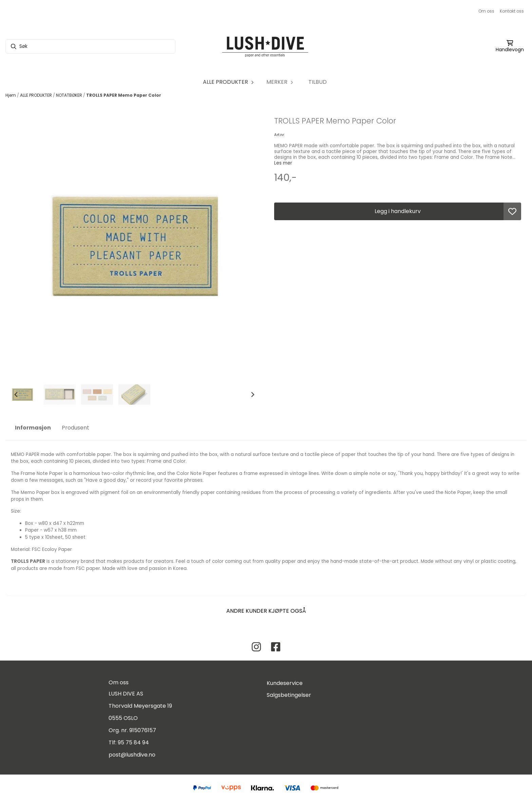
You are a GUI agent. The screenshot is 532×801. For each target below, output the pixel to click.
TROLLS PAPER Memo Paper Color (124, 95)
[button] (512, 211)
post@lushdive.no (132, 755)
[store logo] (266, 46)
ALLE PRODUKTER (36, 95)
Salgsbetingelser (289, 695)
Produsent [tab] (75, 428)
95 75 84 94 (133, 742)
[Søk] (90, 46)
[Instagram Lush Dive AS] (256, 647)
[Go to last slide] (16, 395)
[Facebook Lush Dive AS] (276, 647)
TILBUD (318, 82)
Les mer (283, 163)
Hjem (11, 95)
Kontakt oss (512, 11)
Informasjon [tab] (33, 428)
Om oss (486, 11)
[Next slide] (252, 395)
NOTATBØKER (70, 95)
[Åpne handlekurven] (510, 46)
